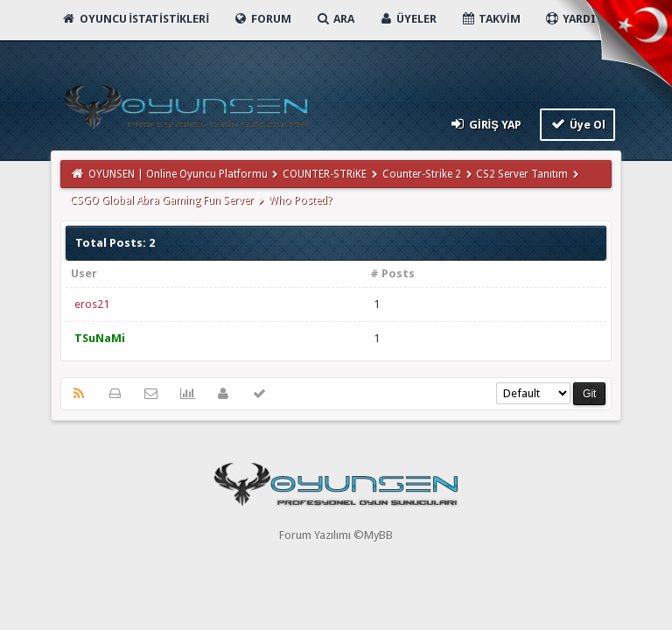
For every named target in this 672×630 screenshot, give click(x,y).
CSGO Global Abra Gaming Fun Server (162, 200)
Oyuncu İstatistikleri (135, 19)
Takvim (490, 19)
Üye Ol (578, 124)
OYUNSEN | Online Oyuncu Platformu (178, 174)
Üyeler (407, 19)
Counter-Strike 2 (422, 174)
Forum (262, 19)
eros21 (92, 304)
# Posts (392, 273)
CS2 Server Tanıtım (522, 174)
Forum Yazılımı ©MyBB (336, 535)
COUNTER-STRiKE (325, 174)
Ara (335, 19)
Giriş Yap (484, 124)
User (84, 273)
